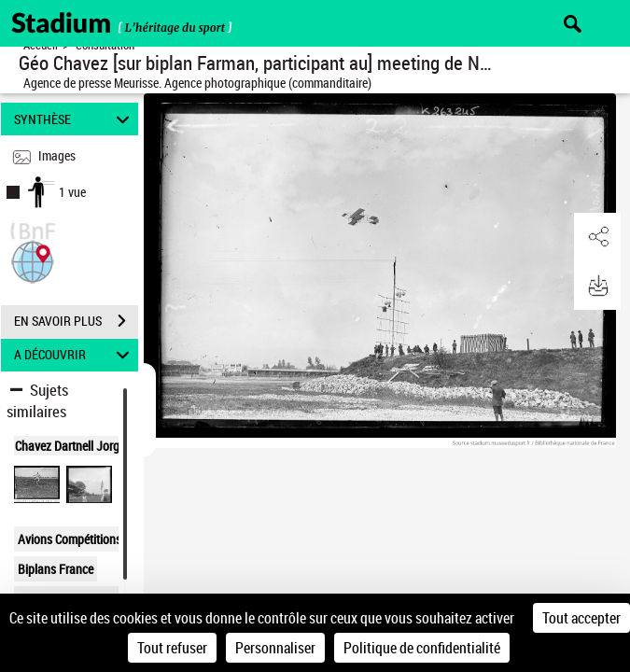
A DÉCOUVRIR (74, 355)
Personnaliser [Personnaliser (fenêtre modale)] (275, 648)
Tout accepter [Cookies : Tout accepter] (581, 618)
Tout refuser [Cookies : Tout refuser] (172, 648)
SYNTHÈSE (74, 119)
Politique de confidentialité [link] (422, 648)
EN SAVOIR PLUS (76, 321)
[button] (33, 260)
